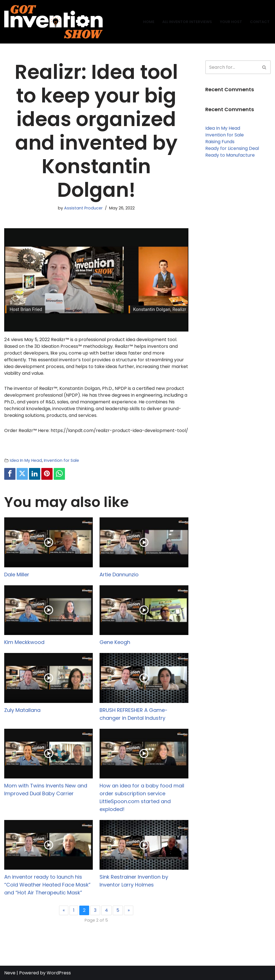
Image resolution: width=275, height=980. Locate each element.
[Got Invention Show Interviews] (53, 22)
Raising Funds (220, 142)
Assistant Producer (83, 208)
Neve (10, 973)
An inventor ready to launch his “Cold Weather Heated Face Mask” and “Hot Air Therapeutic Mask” (47, 885)
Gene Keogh (115, 642)
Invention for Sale (61, 460)
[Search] (232, 67)
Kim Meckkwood (24, 642)
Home (149, 22)
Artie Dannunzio (119, 574)
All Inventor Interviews (187, 22)
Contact (260, 22)
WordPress (59, 973)
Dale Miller (17, 574)
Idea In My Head (26, 460)
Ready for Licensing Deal (232, 148)
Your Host (231, 22)
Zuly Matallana (22, 710)
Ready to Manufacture (230, 155)
